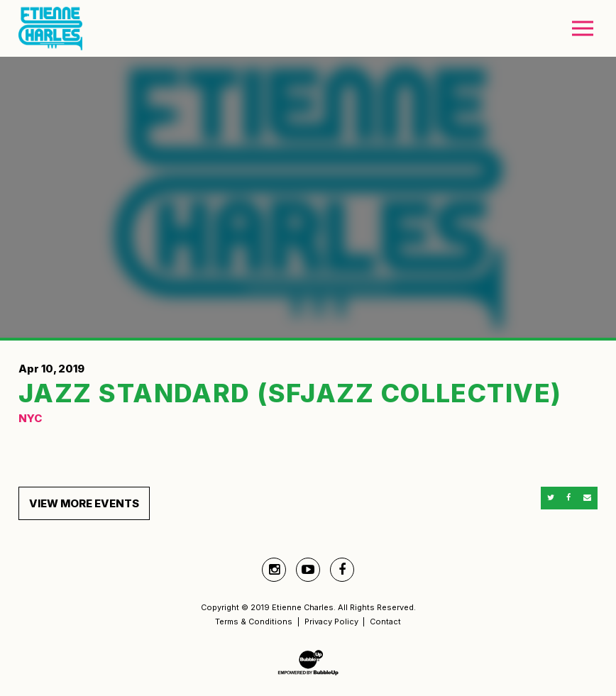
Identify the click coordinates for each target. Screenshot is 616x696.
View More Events (84, 503)
